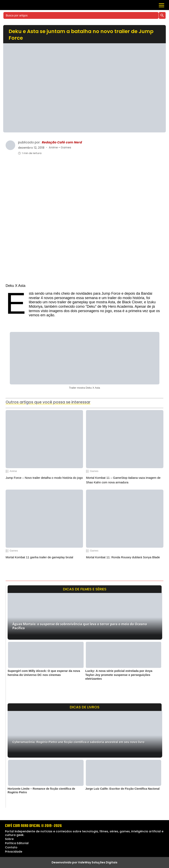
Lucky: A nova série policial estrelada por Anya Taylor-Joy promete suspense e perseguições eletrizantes (119, 675)
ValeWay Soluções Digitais (98, 862)
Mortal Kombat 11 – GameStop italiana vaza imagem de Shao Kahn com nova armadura (123, 480)
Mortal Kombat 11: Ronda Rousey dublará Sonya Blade (123, 557)
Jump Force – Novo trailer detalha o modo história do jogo (44, 478)
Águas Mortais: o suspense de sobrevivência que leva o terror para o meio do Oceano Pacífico (80, 626)
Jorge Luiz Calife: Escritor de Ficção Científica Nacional (122, 789)
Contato (11, 847)
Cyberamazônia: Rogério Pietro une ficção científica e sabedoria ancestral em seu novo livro (78, 742)
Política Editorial (17, 843)
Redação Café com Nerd (62, 143)
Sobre (9, 839)
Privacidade (14, 852)
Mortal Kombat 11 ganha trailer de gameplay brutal (39, 557)
